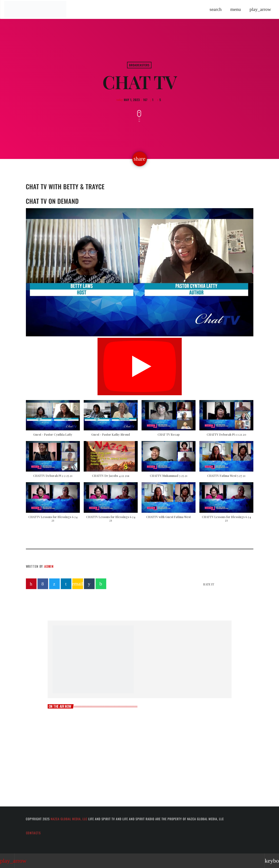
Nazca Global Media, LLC (69, 819)
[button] (53, 421)
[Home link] (35, 9)
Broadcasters (139, 65)
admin (49, 566)
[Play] (260, 9)
